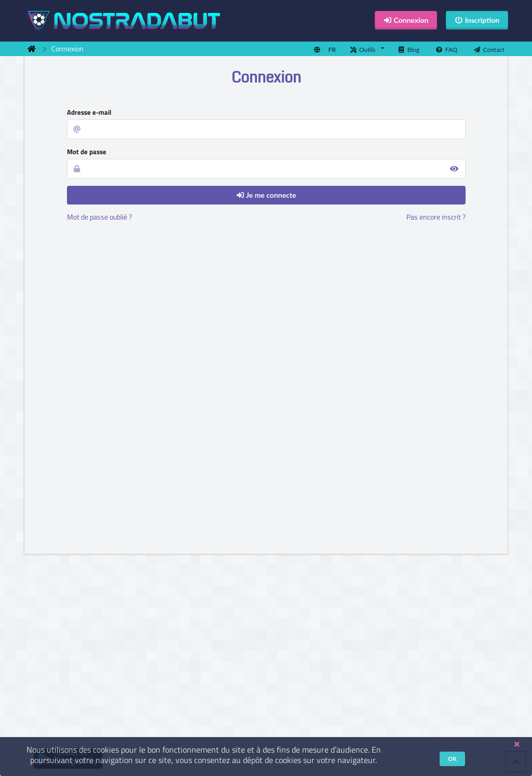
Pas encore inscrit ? (436, 217)
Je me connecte (266, 195)
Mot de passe (87, 152)
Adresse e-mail (89, 112)
